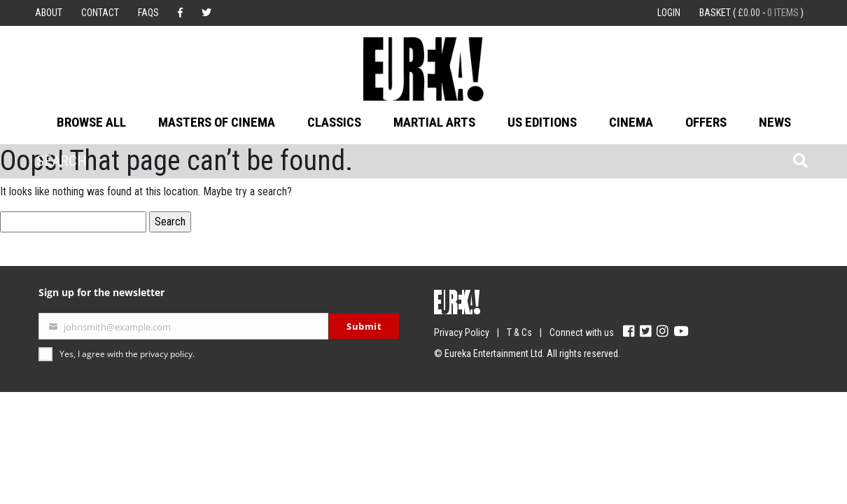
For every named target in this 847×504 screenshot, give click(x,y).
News (775, 122)
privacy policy (166, 354)
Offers (706, 122)
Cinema (631, 122)
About (49, 13)
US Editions (542, 122)
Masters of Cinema (217, 122)
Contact (100, 13)
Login (669, 13)
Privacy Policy (462, 332)
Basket (751, 13)
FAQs (148, 13)
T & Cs (519, 332)
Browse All (91, 122)
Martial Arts (434, 122)
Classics (334, 122)
